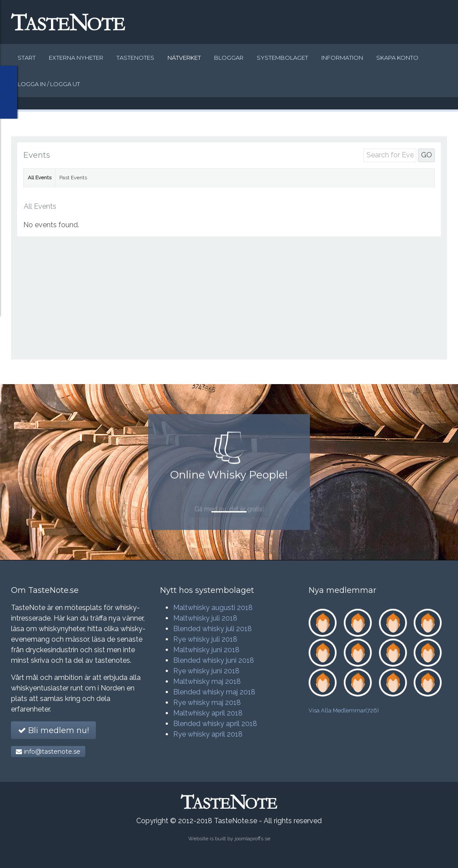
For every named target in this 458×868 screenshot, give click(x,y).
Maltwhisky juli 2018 (205, 618)
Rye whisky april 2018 (208, 734)
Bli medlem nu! (53, 730)
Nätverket (184, 58)
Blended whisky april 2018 (215, 724)
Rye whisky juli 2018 (205, 639)
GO (427, 155)
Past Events (73, 178)
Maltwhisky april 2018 (208, 713)
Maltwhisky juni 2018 (206, 650)
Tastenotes (135, 58)
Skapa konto (397, 58)
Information (342, 58)
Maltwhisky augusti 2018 (213, 608)
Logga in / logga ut (49, 84)
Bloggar (229, 58)
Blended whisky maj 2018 (214, 692)
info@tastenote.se (48, 752)
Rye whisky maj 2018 (207, 703)
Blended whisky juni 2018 (214, 660)
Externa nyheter (76, 58)
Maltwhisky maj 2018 (207, 681)
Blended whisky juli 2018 (213, 629)
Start (27, 58)
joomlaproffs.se (253, 839)
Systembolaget (282, 58)
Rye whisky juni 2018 (206, 671)
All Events (40, 178)
